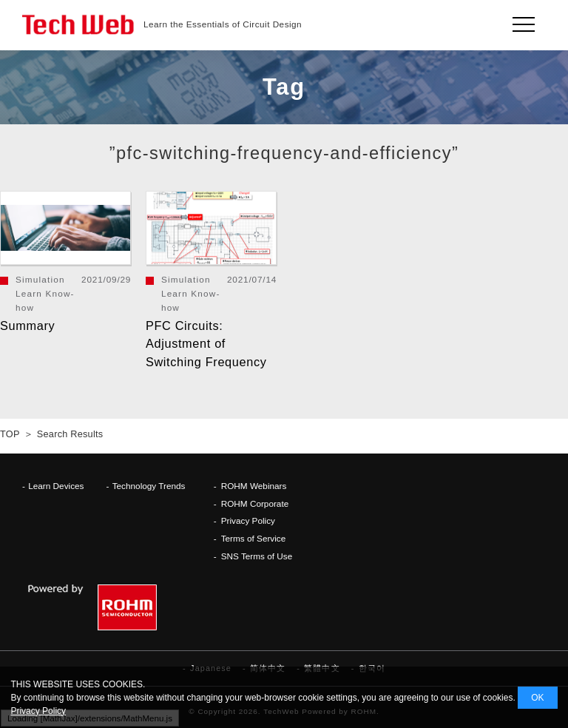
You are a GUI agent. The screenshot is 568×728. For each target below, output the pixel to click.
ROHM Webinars (254, 486)
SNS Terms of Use (257, 556)
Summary (27, 326)
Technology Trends (149, 486)
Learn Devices (56, 486)
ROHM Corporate (255, 503)
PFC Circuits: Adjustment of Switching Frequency (206, 344)
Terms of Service (254, 538)
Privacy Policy (248, 520)
